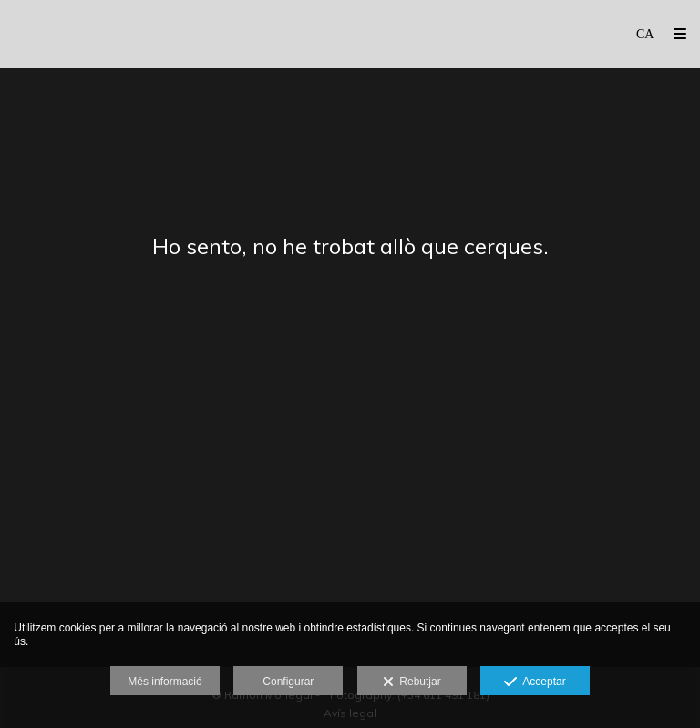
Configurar (288, 682)
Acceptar (535, 682)
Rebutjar (412, 682)
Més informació (165, 682)
